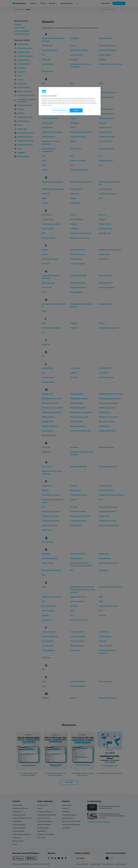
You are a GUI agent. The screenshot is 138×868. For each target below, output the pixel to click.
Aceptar (76, 110)
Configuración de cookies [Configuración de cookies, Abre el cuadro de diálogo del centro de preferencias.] (60, 110)
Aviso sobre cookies (70, 104)
